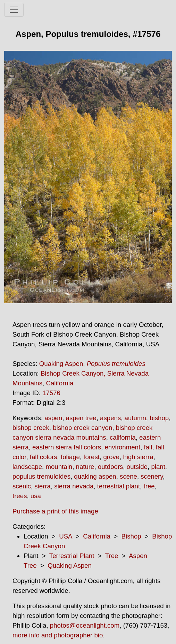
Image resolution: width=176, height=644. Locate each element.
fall (148, 447)
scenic (22, 486)
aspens (110, 418)
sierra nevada (74, 486)
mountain (59, 467)
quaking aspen (95, 476)
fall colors (44, 457)
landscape (27, 467)
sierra (43, 486)
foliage (70, 457)
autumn (135, 418)
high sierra (138, 457)
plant (158, 467)
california (123, 437)
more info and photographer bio (58, 635)
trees (20, 496)
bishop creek (31, 428)
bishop (159, 418)
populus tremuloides (41, 476)
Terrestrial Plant (72, 556)
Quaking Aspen (61, 364)
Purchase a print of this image (55, 511)
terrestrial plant (119, 486)
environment (122, 447)
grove (111, 457)
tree (149, 486)
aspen (53, 418)
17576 (51, 393)
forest (91, 457)
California (60, 383)
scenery (152, 476)
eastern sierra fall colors (67, 447)
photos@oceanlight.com (85, 625)
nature (85, 467)
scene (128, 476)
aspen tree (81, 418)
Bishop (131, 536)
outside (137, 467)
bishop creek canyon (82, 428)
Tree (112, 556)
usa (36, 496)
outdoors (111, 467)
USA (65, 536)
